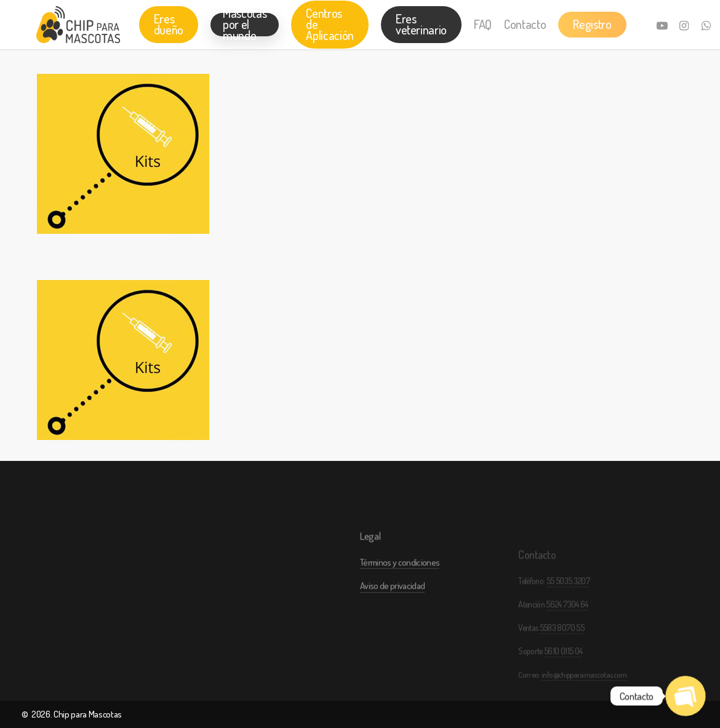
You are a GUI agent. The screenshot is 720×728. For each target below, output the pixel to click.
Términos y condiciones (400, 591)
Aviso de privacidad (392, 615)
